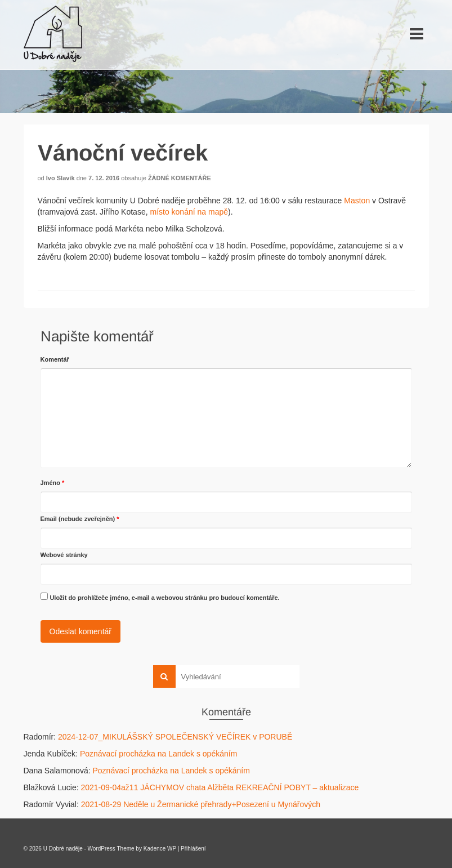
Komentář (55, 359)
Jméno (53, 483)
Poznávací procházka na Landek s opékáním (158, 754)
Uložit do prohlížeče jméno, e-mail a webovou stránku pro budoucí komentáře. (164, 598)
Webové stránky (64, 555)
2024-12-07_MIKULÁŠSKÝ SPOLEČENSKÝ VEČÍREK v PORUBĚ (175, 737)
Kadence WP (160, 849)
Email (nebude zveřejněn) (80, 519)
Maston (357, 201)
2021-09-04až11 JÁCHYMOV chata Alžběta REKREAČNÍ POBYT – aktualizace (220, 787)
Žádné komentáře (180, 178)
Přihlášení (193, 849)
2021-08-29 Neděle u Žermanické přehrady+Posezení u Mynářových (201, 804)
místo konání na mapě (189, 212)
